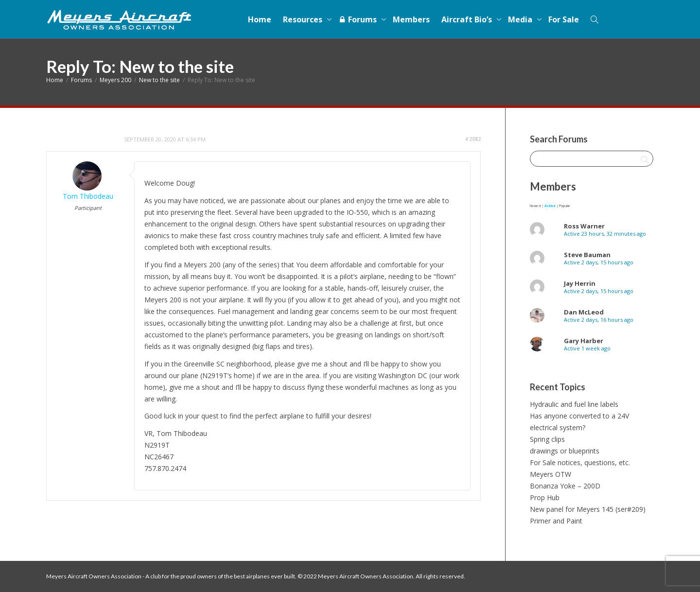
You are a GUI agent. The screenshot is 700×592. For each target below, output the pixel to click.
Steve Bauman (587, 255)
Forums (359, 19)
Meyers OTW (551, 474)
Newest (535, 206)
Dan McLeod (584, 312)
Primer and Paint (556, 521)
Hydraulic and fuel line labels (574, 404)
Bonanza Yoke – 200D (565, 486)
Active (550, 206)
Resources (304, 19)
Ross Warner (584, 226)
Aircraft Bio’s (468, 19)
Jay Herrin (580, 283)
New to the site (159, 80)
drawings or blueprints (565, 451)
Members (411, 19)
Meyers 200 (115, 80)
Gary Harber (584, 341)
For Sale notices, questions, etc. (580, 462)
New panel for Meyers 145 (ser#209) (588, 509)
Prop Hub (545, 497)
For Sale (564, 19)
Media (521, 19)
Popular (564, 206)
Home (260, 19)
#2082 (473, 139)
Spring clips (547, 439)
